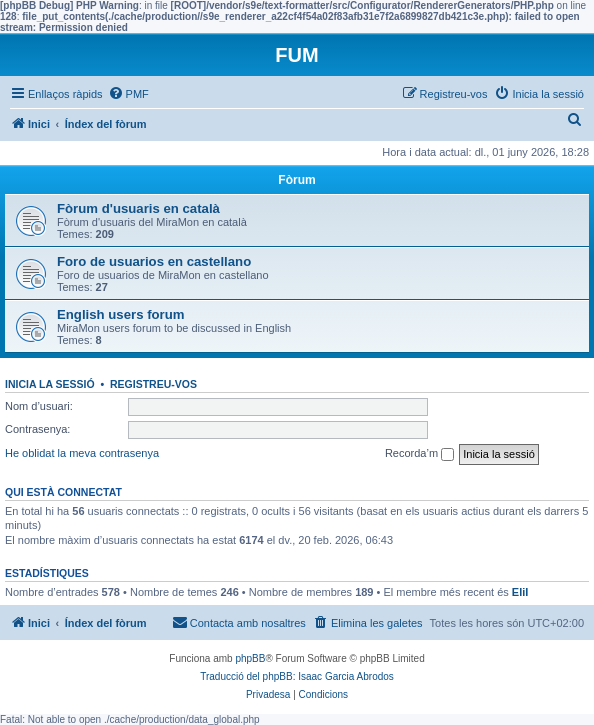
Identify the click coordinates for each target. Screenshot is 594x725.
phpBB (250, 658)
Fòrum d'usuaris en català (138, 208)
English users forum (121, 314)
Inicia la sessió (50, 384)
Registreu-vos (153, 384)
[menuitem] (128, 94)
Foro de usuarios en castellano (154, 261)
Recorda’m (419, 454)
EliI (520, 592)
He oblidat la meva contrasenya (82, 453)
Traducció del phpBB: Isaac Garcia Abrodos (297, 676)
